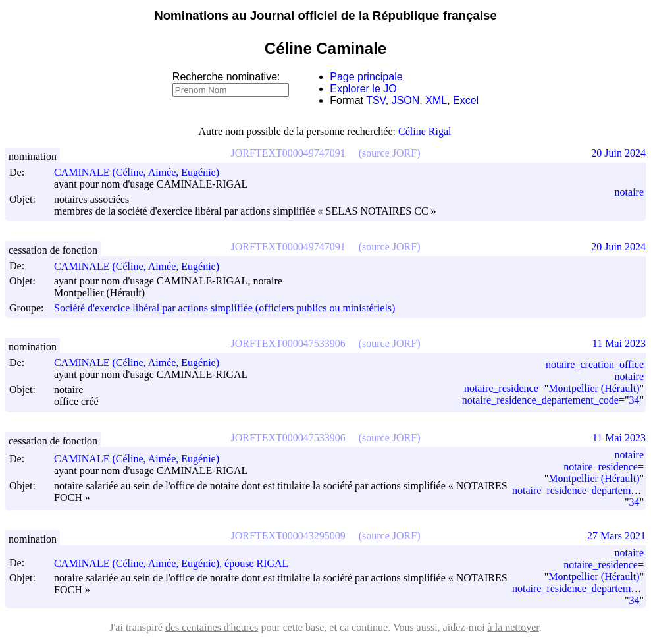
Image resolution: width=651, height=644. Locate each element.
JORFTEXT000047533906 (288, 343)
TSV (376, 100)
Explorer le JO (363, 89)
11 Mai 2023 (619, 343)
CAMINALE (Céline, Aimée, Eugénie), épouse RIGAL (177, 563)
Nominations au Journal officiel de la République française (325, 15)
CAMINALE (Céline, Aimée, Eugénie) (143, 172)
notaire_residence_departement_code (540, 400)
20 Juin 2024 (618, 153)
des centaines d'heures (212, 627)
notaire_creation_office (595, 364)
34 (634, 400)
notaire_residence (501, 388)
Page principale (366, 77)
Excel (466, 100)
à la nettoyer (513, 627)
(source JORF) (390, 153)
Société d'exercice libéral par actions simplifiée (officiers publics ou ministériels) (224, 308)
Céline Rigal (425, 131)
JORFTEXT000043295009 (288, 536)
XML (436, 100)
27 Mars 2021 (616, 536)
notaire (629, 192)
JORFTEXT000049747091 (288, 153)
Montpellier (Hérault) (594, 388)
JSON (406, 100)
